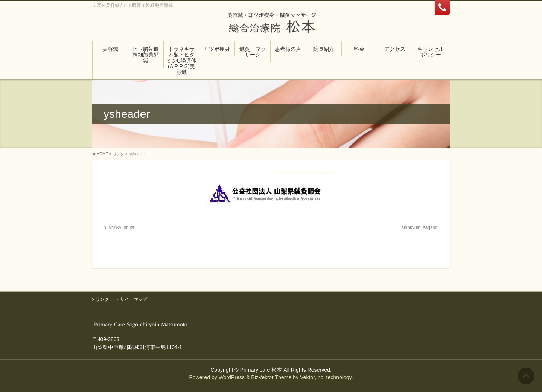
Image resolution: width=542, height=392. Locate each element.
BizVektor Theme (271, 377)
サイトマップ (134, 299)
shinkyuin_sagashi (420, 227)
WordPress (232, 377)
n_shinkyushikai (120, 227)
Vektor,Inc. (312, 377)
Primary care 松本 (261, 370)
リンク (102, 299)
